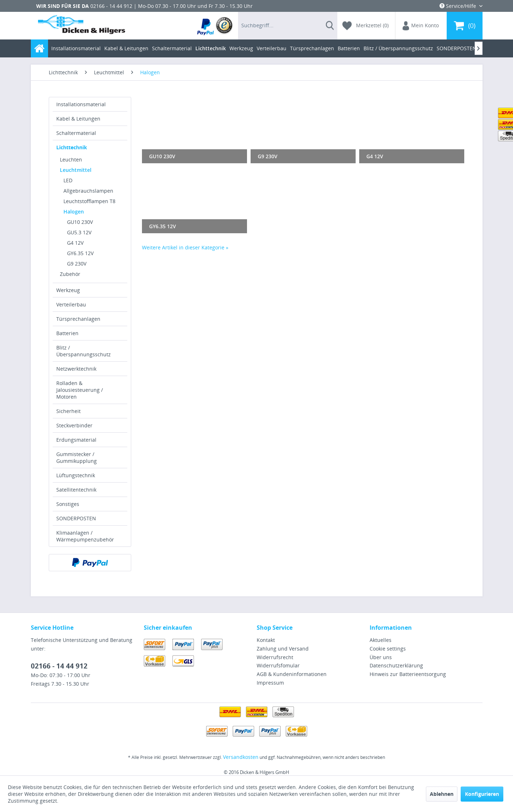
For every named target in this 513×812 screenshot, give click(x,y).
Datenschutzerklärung (396, 665)
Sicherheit (68, 411)
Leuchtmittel (76, 170)
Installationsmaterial (81, 104)
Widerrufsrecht (275, 657)
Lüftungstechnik (76, 475)
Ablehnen (442, 794)
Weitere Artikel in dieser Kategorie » (185, 247)
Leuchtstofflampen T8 (89, 201)
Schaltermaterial (76, 133)
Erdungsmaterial (76, 440)
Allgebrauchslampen (88, 191)
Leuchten (71, 159)
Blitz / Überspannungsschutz (84, 351)
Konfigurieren (482, 794)
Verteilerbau (71, 304)
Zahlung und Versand (283, 649)
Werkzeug (68, 290)
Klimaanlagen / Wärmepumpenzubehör (85, 536)
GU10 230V (80, 222)
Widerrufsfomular (278, 665)
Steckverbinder (74, 425)
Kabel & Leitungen (78, 119)
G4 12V (75, 243)
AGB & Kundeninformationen (292, 674)
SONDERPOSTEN (76, 518)
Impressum (270, 683)
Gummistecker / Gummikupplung (77, 457)
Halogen (74, 212)
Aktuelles (381, 640)
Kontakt (266, 640)
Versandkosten (241, 757)
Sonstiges (68, 504)
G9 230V (77, 264)
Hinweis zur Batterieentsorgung (408, 674)
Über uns (381, 657)
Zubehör (70, 274)
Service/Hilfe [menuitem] (459, 6)
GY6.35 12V (80, 253)
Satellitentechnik (76, 490)
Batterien (67, 333)
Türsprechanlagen (78, 319)
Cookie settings (388, 649)
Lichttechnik (72, 147)
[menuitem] (215, 26)
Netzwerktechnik (76, 369)
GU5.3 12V (79, 232)
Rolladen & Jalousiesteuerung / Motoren (80, 390)
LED (68, 180)
